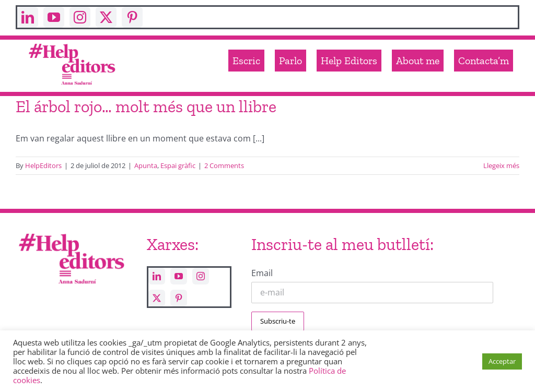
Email (262, 273)
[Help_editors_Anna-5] (71, 233)
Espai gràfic (178, 165)
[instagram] (80, 17)
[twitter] (106, 17)
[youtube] (54, 17)
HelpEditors (43, 165)
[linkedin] (28, 17)
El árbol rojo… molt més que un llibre (146, 106)
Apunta (146, 165)
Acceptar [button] (502, 361)
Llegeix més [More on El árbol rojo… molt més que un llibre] (501, 165)
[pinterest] (132, 17)
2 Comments (224, 165)
